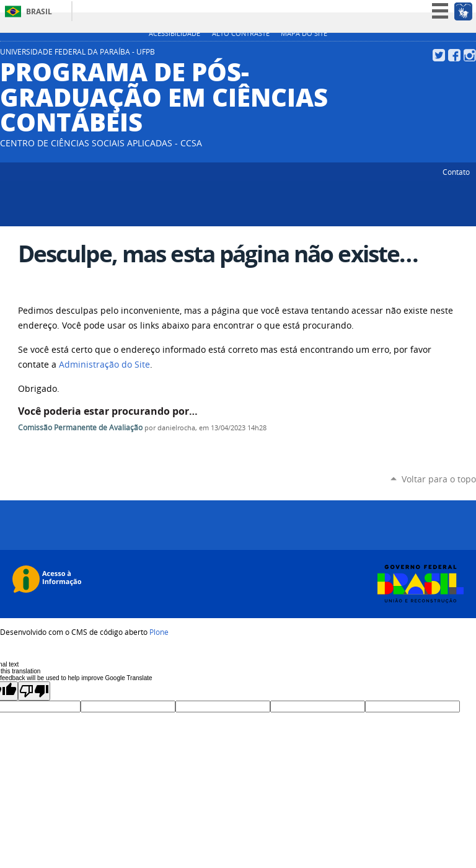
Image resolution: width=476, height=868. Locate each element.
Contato (456, 172)
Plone (159, 632)
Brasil (39, 11)
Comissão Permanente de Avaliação (80, 427)
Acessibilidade (174, 33)
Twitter (439, 55)
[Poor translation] (34, 691)
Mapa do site (304, 33)
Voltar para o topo (439, 479)
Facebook (454, 55)
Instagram (470, 55)
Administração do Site (104, 365)
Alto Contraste (241, 33)
